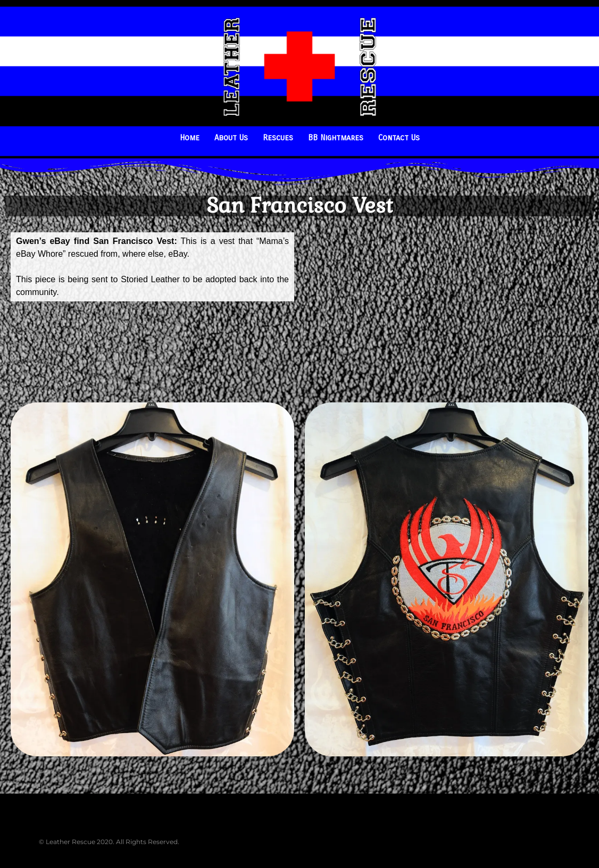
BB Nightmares (336, 138)
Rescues (278, 138)
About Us (231, 138)
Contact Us (399, 138)
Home (190, 138)
